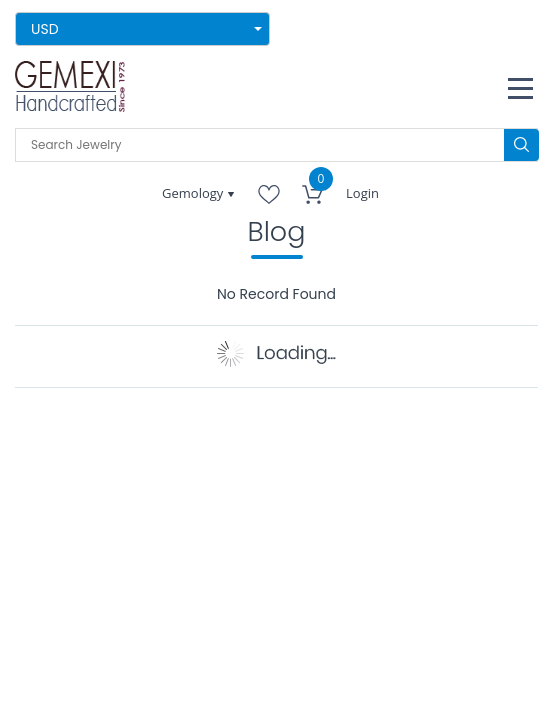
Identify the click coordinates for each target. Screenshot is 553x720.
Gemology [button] (194, 193)
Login (362, 193)
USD (45, 29)
